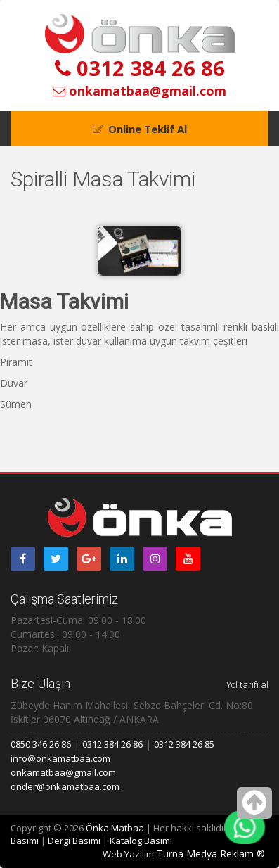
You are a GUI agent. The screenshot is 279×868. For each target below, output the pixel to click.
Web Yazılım (128, 854)
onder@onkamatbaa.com (65, 786)
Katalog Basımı (141, 841)
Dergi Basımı (74, 841)
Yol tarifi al (247, 685)
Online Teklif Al (148, 129)
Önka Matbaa (115, 828)
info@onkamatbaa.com (60, 758)
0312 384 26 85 (184, 744)
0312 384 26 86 (140, 68)
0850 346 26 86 (41, 744)
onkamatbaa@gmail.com (139, 91)
